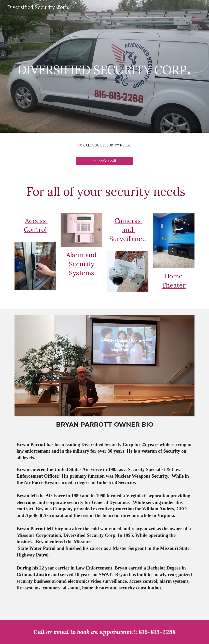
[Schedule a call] (105, 161)
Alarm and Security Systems (82, 264)
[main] (104, 66)
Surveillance (128, 239)
